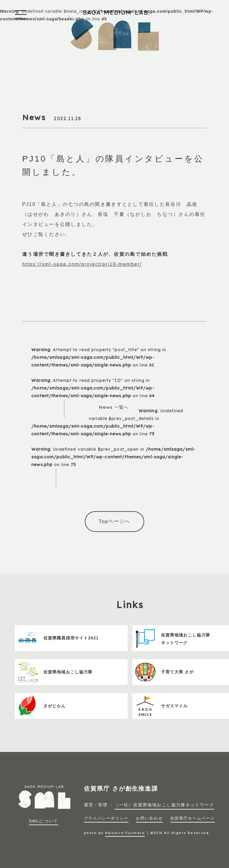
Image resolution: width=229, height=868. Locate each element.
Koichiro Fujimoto (125, 833)
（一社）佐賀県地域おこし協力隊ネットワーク (164, 805)
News (34, 117)
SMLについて (44, 821)
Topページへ (114, 521)
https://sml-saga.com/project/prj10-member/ (82, 264)
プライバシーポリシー (106, 818)
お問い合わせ (149, 818)
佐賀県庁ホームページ (193, 818)
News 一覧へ (114, 407)
